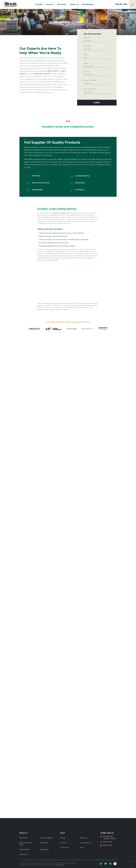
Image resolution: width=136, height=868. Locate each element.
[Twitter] (106, 864)
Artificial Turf (24, 854)
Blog (82, 848)
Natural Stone (44, 850)
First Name (87, 38)
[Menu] (133, 4)
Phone (86, 63)
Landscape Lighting (46, 838)
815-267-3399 (108, 845)
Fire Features (44, 843)
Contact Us (74, 5)
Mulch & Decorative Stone (26, 844)
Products (50, 5)
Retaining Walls (24, 850)
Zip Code (87, 72)
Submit (97, 103)
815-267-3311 (121, 4)
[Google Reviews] (115, 864)
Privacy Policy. (60, 865)
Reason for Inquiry (91, 80)
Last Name (88, 46)
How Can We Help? (90, 89)
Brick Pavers (23, 838)
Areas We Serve (86, 843)
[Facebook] (101, 864)
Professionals (88, 5)
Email (86, 55)
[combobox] (97, 84)
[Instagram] (110, 864)
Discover (39, 5)
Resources (62, 5)
